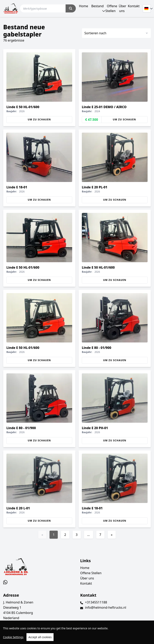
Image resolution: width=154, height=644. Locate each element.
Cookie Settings (13, 637)
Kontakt (134, 6)
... (89, 535)
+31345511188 (96, 602)
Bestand (97, 6)
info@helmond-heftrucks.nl (106, 607)
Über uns (122, 8)
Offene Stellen (111, 8)
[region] (77, 632)
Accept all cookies (40, 637)
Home (84, 6)
